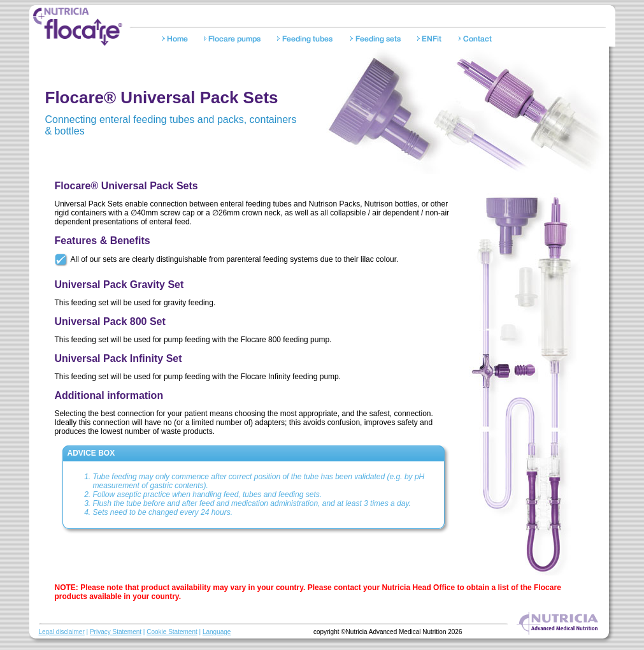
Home (177, 40)
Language (217, 632)
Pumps (235, 40)
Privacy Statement (116, 632)
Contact (477, 40)
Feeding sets (378, 40)
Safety (432, 40)
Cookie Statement (172, 632)
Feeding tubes (308, 40)
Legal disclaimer (62, 632)
